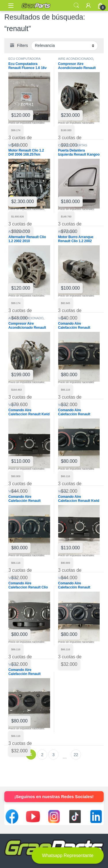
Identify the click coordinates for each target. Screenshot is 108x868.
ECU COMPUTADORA (24, 59)
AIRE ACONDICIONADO (76, 59)
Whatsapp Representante (68, 855)
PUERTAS (80, 145)
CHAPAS (65, 145)
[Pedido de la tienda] (65, 46)
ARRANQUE (67, 232)
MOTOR (14, 145)
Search (76, 5)
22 (76, 755)
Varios (62, 318)
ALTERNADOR (19, 232)
